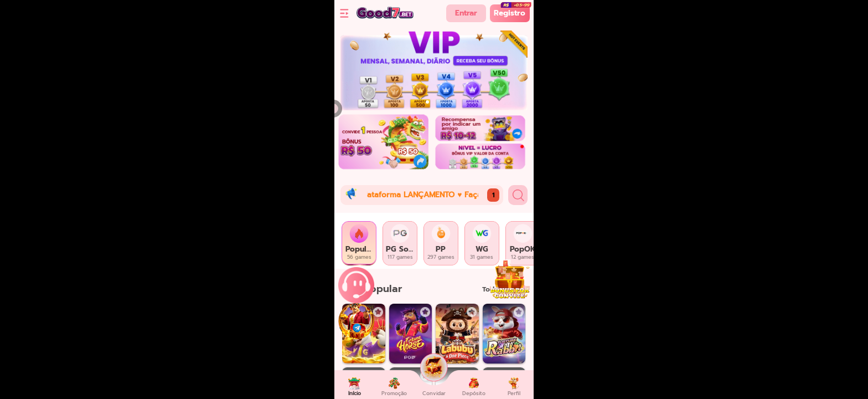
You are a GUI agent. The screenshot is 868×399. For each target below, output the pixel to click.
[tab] (359, 243)
